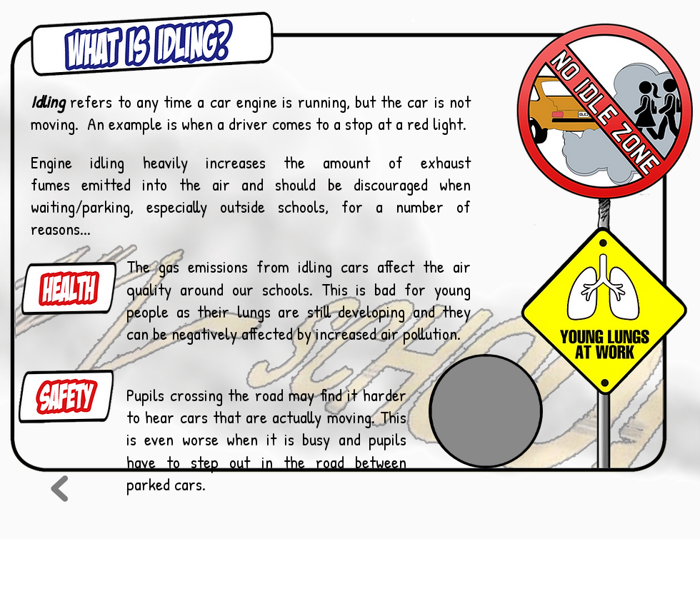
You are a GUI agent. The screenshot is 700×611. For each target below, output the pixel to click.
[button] (486, 411)
